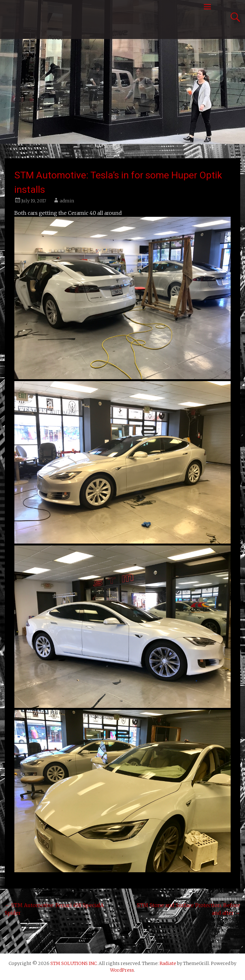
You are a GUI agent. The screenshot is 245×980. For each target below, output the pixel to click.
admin (67, 201)
